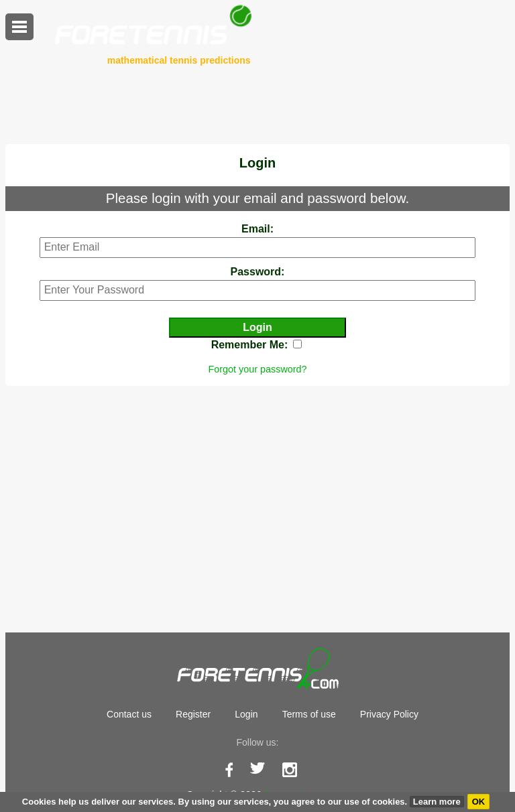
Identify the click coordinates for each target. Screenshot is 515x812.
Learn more (437, 802)
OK (479, 802)
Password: (258, 272)
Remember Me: (250, 345)
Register (193, 714)
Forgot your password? (257, 369)
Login (246, 714)
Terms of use (309, 714)
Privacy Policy (389, 714)
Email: (257, 229)
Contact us (129, 714)
